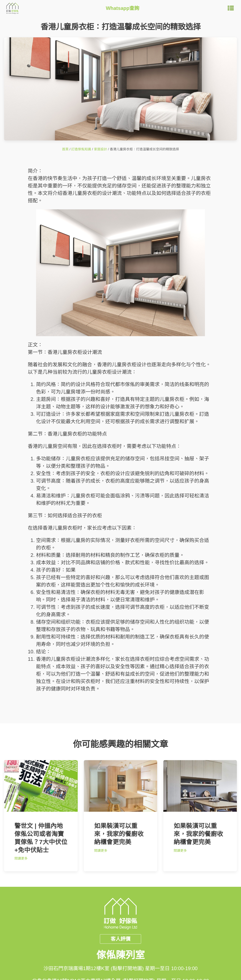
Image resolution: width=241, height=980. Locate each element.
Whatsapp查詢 (123, 8)
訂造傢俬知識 (81, 149)
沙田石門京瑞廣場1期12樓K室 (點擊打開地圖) (94, 968)
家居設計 (101, 149)
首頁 (65, 149)
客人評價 (120, 939)
